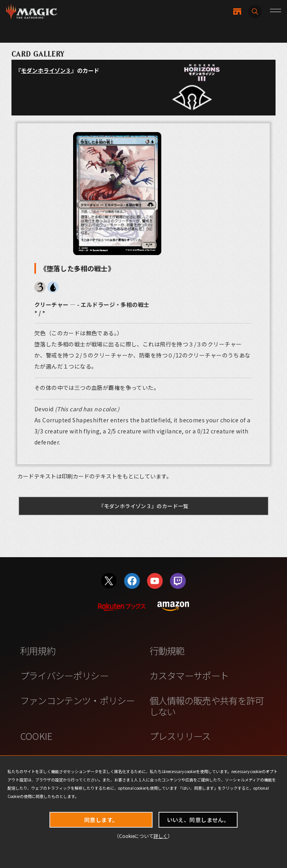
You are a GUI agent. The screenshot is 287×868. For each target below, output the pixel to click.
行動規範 (167, 651)
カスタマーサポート (189, 675)
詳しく (160, 836)
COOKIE (36, 736)
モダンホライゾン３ (46, 70)
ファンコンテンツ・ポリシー (77, 700)
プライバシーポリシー (64, 675)
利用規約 (38, 651)
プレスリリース (180, 736)
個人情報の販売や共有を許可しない (207, 706)
